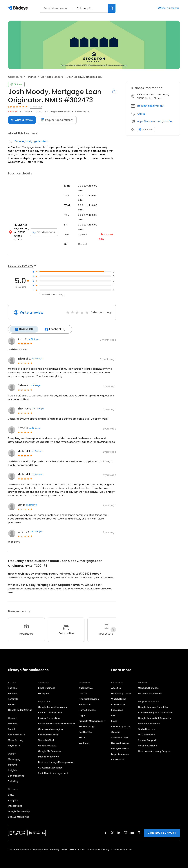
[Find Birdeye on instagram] (125, 832)
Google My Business (50, 750)
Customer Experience (50, 767)
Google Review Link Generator (155, 717)
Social (11, 728)
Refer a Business (147, 745)
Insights (13, 769)
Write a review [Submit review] (22, 120)
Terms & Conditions (19, 849)
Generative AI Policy (98, 849)
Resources (117, 709)
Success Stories (120, 737)
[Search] (112, 8)
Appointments (16, 734)
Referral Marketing (48, 734)
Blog (114, 715)
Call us (141, 114)
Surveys (12, 764)
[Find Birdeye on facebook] (106, 832)
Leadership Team (121, 693)
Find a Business (147, 728)
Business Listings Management (56, 761)
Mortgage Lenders (52, 77)
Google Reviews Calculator (153, 706)
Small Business (47, 687)
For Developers (146, 734)
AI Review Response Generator (155, 712)
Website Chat (46, 739)
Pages (12, 704)
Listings (12, 687)
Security (55, 849)
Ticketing (13, 780)
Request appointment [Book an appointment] (57, 120)
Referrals (13, 698)
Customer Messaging (50, 728)
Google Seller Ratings (20, 709)
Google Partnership (19, 810)
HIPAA (73, 849)
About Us (116, 687)
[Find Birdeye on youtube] (132, 832)
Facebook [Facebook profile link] (146, 129)
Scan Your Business (149, 723)
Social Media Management (53, 772)
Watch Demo (119, 698)
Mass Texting (16, 739)
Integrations (15, 805)
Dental (83, 693)
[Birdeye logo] (19, 8)
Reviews (13, 693)
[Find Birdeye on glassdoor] (139, 832)
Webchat (13, 723)
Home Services (87, 709)
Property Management (92, 720)
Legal (82, 715)
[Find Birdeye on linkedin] (119, 832)
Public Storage (87, 726)
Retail (82, 737)
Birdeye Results (120, 748)
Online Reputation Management (57, 723)
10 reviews (36, 107)
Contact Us (118, 759)
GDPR (65, 849)
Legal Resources (120, 753)
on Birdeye (33, 338)
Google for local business (53, 706)
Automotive (86, 687)
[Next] (113, 629)
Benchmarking (16, 775)
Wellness (84, 742)
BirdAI (11, 794)
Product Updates (121, 726)
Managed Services (148, 687)
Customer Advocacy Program (155, 750)
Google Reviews (47, 745)
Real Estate (85, 731)
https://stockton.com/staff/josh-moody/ (156, 121)
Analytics (13, 799)
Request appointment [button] (150, 106)
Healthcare (85, 704)
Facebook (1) (53, 329)
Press (114, 720)
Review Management (50, 712)
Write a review (168, 8)
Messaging (14, 758)
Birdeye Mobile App (19, 816)
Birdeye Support (147, 739)
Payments (14, 745)
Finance (31, 77)
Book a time (118, 704)
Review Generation (49, 717)
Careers (116, 731)
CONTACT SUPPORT (162, 832)
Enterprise (44, 693)
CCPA (81, 849)
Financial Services (89, 698)
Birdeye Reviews (120, 742)
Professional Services (150, 693)
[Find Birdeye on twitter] (112, 832)
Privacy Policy (40, 849)
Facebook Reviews (48, 756)
